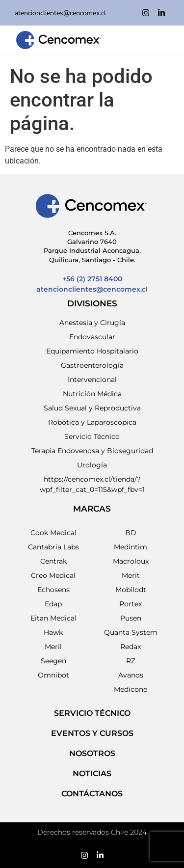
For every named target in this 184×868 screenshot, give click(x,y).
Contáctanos (92, 794)
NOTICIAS (92, 773)
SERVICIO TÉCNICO (92, 713)
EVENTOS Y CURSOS (92, 733)
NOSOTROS (92, 753)
